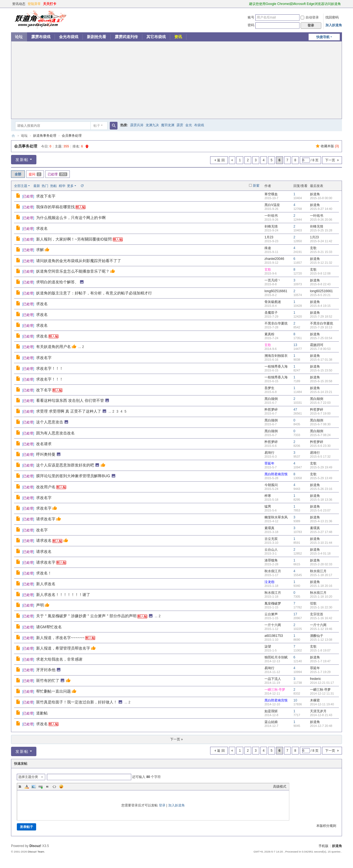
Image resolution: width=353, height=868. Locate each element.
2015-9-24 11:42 (321, 241)
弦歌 (313, 603)
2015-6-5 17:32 (320, 457)
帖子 (97, 126)
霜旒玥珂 (317, 345)
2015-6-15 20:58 (321, 381)
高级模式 (280, 787)
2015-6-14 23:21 (321, 392)
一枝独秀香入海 (276, 366)
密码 (251, 25)
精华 (62, 186)
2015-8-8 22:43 (320, 284)
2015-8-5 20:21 (320, 295)
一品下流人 (273, 679)
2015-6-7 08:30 (320, 424)
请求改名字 (46, 519)
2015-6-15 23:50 (321, 370)
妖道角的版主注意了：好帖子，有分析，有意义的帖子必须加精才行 (94, 293)
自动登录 (310, 17)
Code (54, 787)
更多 (70, 186)
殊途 (268, 248)
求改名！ (44, 573)
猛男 (268, 506)
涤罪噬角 (271, 560)
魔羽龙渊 (168, 125)
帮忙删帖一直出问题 (54, 691)
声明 (40, 605)
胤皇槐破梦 (273, 603)
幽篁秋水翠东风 (276, 517)
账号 (251, 17)
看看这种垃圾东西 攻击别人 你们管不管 (70, 400)
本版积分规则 (326, 826)
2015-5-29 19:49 (321, 467)
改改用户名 (46, 487)
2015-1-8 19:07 (320, 650)
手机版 (323, 846)
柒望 (268, 647)
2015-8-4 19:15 (320, 306)
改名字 (42, 530)
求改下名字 (46, 196)
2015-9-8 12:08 (320, 273)
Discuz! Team (36, 852)
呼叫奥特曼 (46, 454)
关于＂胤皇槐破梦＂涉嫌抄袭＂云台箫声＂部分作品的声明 (86, 616)
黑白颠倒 (271, 399)
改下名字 (44, 390)
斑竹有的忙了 (48, 680)
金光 (189, 125)
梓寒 (268, 496)
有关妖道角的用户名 (54, 347)
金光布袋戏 (69, 37)
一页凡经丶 (273, 280)
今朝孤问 (271, 485)
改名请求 (44, 444)
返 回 (221, 160)
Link (41, 787)
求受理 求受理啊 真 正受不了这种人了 (69, 411)
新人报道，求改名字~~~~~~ (60, 638)
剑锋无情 (271, 226)
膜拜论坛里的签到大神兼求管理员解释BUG (73, 476)
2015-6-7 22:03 (320, 403)
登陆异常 (34, 4)
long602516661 (276, 291)
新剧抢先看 (97, 37)
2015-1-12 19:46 (321, 629)
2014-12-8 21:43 (321, 715)
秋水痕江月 (273, 571)
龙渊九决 (152, 125)
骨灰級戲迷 (273, 302)
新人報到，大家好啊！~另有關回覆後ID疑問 (74, 239)
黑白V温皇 (272, 205)
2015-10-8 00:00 (321, 198)
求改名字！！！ (50, 368)
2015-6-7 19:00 (320, 413)
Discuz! (35, 846)
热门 (45, 186)
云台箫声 (271, 614)
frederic (315, 679)
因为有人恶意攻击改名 (55, 433)
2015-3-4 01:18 (320, 553)
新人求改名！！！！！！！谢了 (63, 595)
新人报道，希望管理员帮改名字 (63, 648)
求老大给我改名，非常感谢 (59, 659)
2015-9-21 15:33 (321, 252)
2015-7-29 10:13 (321, 327)
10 (295, 700)
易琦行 (269, 453)
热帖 (54, 186)
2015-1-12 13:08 (321, 640)
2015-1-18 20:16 (321, 586)
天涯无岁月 (318, 711)
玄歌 (313, 248)
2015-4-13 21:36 (321, 521)
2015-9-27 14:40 (321, 209)
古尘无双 (271, 539)
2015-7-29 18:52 (321, 316)
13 (295, 345)
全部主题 (21, 186)
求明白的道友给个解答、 (57, 282)
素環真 (269, 528)
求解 (40, 250)
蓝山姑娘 (271, 722)
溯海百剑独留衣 (276, 356)
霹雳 (180, 125)
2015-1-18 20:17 (321, 575)
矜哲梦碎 (271, 410)
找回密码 (332, 17)
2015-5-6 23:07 (320, 510)
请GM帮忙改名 (49, 627)
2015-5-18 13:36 (321, 500)
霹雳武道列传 (126, 37)
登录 (162, 805)
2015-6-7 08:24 (320, 435)
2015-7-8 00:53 (320, 349)
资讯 (178, 37)
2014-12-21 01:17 (322, 683)
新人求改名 (46, 584)
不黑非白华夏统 (276, 323)
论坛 (19, 37)
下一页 (330, 160)
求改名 (42, 228)
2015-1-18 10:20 (321, 597)
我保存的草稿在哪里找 (55, 207)
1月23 (269, 237)
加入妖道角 (334, 25)
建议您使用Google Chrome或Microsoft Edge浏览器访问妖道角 (295, 4)
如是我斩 (271, 711)
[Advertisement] (176, 80)
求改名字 (44, 358)
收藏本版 (330, 146)
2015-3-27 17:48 (321, 532)
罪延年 (269, 463)
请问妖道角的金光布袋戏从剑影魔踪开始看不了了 (79, 261)
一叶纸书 (271, 216)
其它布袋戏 (156, 37)
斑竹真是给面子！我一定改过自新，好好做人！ (77, 702)
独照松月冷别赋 (276, 657)
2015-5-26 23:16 (321, 489)
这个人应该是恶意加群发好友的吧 (65, 465)
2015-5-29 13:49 (321, 478)
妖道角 (13, 136)
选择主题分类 (28, 777)
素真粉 (269, 334)
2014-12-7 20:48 (321, 726)
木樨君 (315, 700)
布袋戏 (199, 125)
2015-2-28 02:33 (321, 564)
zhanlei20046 (274, 259)
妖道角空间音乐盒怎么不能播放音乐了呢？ (73, 271)
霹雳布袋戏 (41, 37)
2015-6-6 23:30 (320, 446)
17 (295, 614)
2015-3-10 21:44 (321, 543)
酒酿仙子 (317, 636)
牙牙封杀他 (46, 670)
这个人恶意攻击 (50, 422)
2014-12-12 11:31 (322, 693)
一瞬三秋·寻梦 (275, 690)
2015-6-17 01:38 (321, 360)
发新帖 (22, 160)
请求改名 (44, 540)
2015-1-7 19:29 (320, 672)
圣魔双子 (271, 313)
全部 (18, 174)
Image (34, 787)
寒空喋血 (271, 194)
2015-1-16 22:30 (321, 607)
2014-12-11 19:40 (322, 704)
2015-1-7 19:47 (320, 661)
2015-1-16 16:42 (321, 618)
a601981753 (274, 636)
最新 (37, 186)
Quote (47, 787)
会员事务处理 (72, 136)
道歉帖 (42, 713)
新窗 (256, 186)
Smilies (61, 787)
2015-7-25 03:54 (321, 338)
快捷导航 (323, 37)
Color (27, 787)
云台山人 (271, 550)
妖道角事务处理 (45, 136)
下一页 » (176, 739)
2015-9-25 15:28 (321, 230)
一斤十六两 (273, 625)
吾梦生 (269, 388)
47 (295, 410)
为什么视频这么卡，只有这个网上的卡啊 (71, 218)
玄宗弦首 (317, 614)
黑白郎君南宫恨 (276, 474)
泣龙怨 (269, 582)
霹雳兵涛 (137, 125)
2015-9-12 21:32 (321, 263)
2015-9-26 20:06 (321, 220)
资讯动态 (19, 4)
